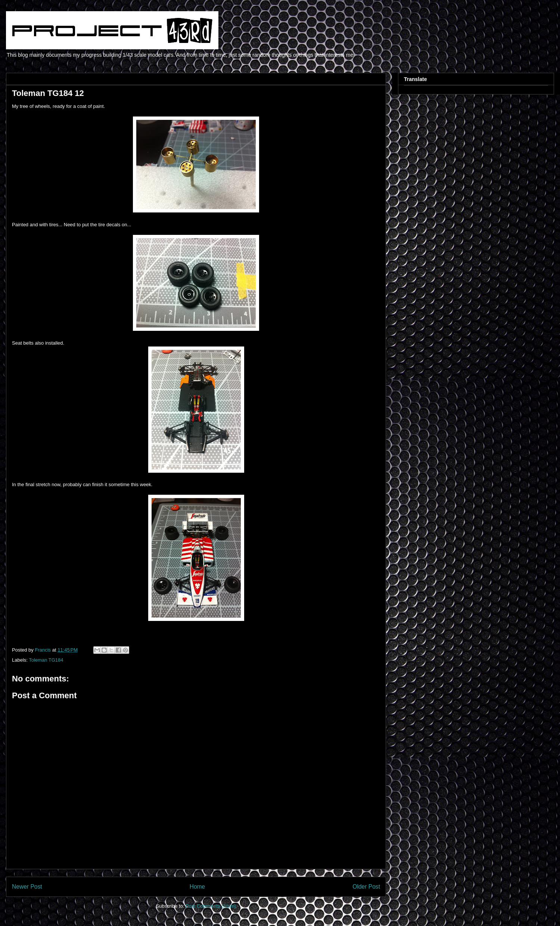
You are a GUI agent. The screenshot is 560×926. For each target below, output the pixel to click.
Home (197, 887)
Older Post (366, 887)
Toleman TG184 (46, 660)
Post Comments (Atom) (211, 906)
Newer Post (27, 887)
